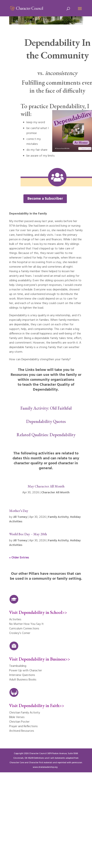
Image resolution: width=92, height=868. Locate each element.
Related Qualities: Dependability (46, 435)
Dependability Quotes (46, 421)
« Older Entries (19, 558)
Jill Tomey (20, 517)
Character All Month (55, 493)
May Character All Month (46, 486)
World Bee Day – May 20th (28, 534)
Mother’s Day (19, 511)
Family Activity (58, 517)
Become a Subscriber (45, 199)
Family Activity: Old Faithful (46, 408)
